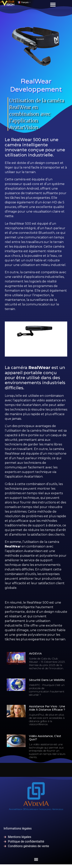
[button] (53, 4)
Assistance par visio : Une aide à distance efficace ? (47, 708)
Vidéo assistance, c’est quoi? (45, 738)
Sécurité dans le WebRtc (47, 680)
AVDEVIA (35, 654)
